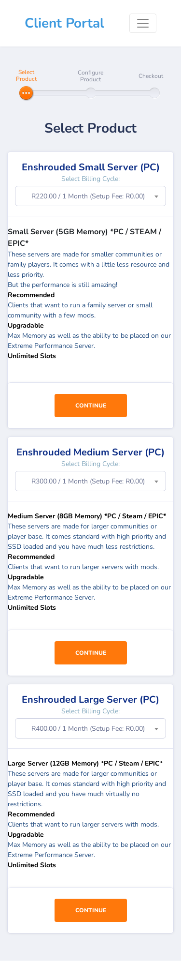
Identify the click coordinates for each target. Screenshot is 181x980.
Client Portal (64, 23)
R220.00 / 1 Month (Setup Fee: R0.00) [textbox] (88, 196)
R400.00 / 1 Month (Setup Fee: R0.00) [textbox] (88, 729)
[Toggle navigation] (143, 23)
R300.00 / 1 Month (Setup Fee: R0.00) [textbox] (88, 481)
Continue (91, 406)
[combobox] (90, 196)
